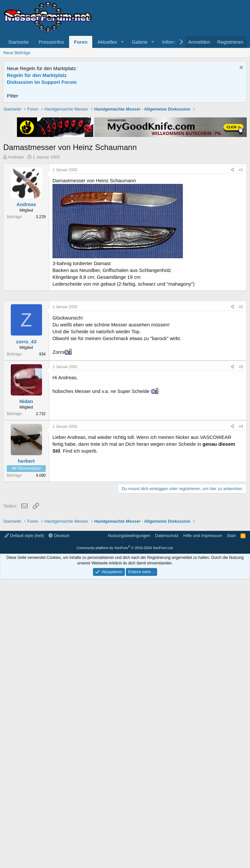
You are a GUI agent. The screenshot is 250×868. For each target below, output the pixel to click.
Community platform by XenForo (125, 836)
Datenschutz (167, 824)
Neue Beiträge (17, 53)
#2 (241, 502)
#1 (241, 263)
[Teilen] (233, 263)
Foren (81, 42)
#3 (241, 562)
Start (231, 824)
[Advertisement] (125, 152)
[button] (122, 42)
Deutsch (59, 824)
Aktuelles (107, 42)
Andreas (16, 250)
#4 (241, 622)
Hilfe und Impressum (203, 824)
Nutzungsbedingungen (129, 824)
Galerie (140, 42)
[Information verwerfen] (240, 68)
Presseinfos (51, 42)
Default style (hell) (24, 824)
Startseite (18, 42)
